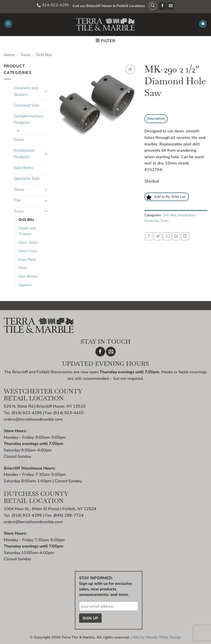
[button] (151, 6)
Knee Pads (27, 259)
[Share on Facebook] (149, 236)
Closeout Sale (27, 105)
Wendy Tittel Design (164, 637)
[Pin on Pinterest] (176, 236)
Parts (23, 268)
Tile (17, 200)
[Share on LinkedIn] (185, 236)
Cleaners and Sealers (26, 91)
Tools (26, 55)
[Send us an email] (169, 6)
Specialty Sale (27, 178)
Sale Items (24, 168)
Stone (19, 190)
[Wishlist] (203, 24)
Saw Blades (28, 276)
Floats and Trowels (27, 231)
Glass (19, 140)
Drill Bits (44, 55)
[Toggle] (46, 91)
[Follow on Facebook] (161, 6)
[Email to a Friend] (167, 236)
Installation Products (24, 154)
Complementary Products (28, 119)
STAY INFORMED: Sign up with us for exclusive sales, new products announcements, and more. (106, 586)
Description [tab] (156, 119)
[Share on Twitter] (158, 236)
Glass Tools (28, 242)
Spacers (25, 285)
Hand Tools (28, 251)
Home (9, 55)
